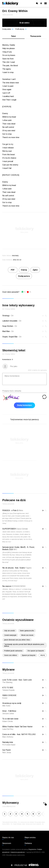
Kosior (5, 698)
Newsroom (7, 843)
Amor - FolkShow (9, 711)
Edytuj (24, 270)
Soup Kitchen (8, 326)
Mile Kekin (6, 706)
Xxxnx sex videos (11, 655)
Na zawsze (7, 586)
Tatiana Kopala (8, 690)
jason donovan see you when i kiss (17, 640)
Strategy (6, 316)
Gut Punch (6, 750)
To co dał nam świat (10, 719)
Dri (12, 316)
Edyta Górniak (22, 529)
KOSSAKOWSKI (19, 586)
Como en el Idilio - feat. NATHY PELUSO (19, 734)
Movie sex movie (27, 635)
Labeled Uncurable (10, 321)
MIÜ (15, 549)
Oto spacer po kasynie (36, 651)
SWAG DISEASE (9, 695)
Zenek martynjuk (10, 635)
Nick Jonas (7, 752)
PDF (13, 270)
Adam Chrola (7, 721)
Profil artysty (21, 29)
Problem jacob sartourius (13, 651)
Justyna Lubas (8, 713)
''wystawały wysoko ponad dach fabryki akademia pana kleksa (24, 645)
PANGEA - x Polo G (10, 510)
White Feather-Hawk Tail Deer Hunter (17, 727)
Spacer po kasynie (29, 655)
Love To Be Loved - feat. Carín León (17, 680)
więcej (43, 655)
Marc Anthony (8, 737)
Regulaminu (32, 849)
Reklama (28, 843)
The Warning (7, 682)
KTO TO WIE (8, 688)
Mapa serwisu (30, 837)
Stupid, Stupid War (10, 337)
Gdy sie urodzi (10, 631)
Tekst (13, 36)
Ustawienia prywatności (18, 852)
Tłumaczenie (36, 36)
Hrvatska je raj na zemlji (12, 703)
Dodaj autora (24, 276)
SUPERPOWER (9, 529)
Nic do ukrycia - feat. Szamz (14, 568)
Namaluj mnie (8, 742)
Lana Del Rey (8, 729)
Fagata (28, 568)
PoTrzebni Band (9, 745)
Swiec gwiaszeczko (27, 631)
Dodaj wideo (8, 29)
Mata (21, 510)
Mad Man (6, 331)
